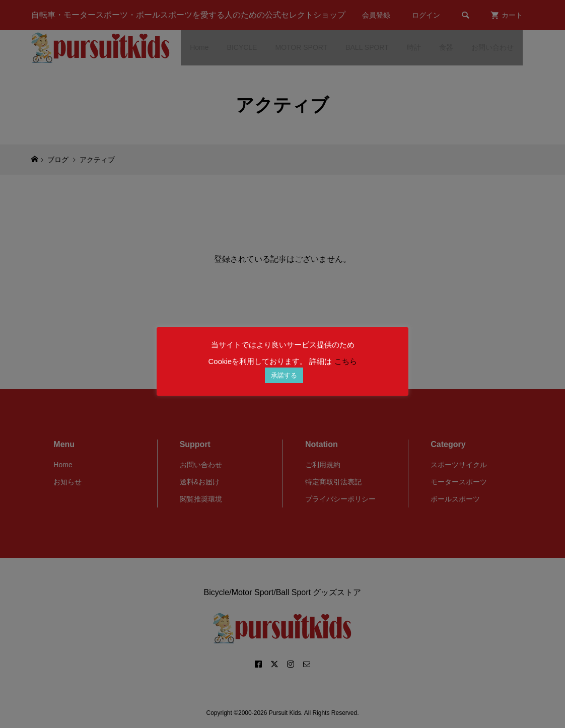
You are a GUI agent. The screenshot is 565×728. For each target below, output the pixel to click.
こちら (346, 361)
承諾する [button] (284, 375)
